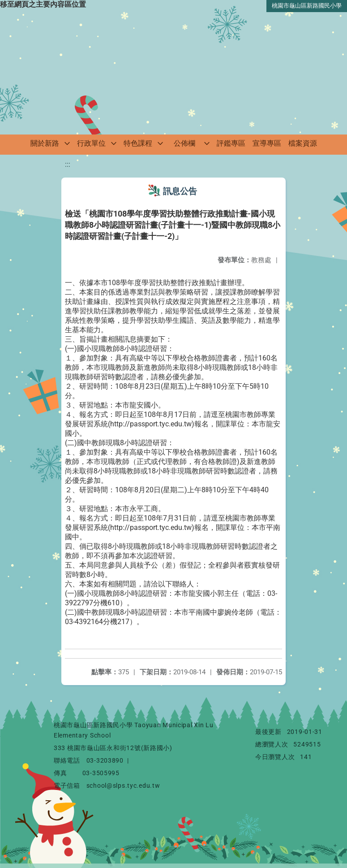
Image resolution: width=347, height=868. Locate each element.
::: (68, 164)
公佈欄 (184, 143)
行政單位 (91, 143)
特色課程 (138, 143)
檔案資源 (303, 143)
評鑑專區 (231, 143)
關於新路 (45, 143)
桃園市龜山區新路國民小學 (307, 6)
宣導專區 (267, 143)
